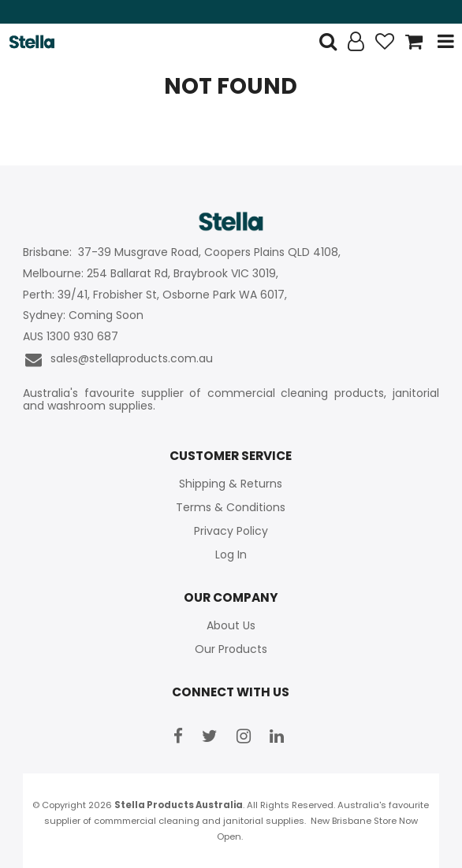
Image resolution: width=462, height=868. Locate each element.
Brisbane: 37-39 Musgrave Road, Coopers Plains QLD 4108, (183, 252)
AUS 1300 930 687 (71, 337)
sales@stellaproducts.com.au (118, 360)
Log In (231, 555)
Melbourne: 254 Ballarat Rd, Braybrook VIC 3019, (152, 274)
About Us (231, 625)
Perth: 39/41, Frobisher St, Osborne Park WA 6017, (156, 295)
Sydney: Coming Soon (83, 315)
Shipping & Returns (231, 484)
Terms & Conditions (231, 507)
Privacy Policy (231, 531)
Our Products (231, 649)
